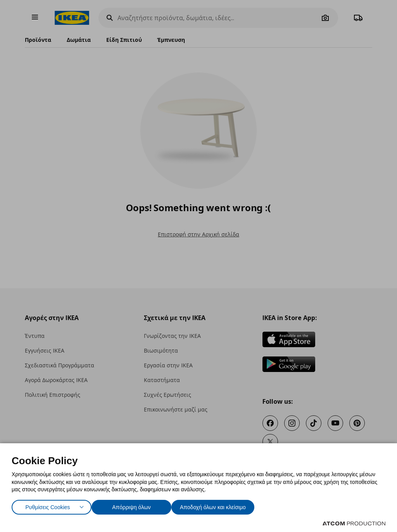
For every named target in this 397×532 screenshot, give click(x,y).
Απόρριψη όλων (135, 505)
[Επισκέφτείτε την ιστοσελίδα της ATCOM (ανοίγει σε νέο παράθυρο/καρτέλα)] (354, 523)
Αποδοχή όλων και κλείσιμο (225, 505)
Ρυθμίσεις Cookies (48, 505)
